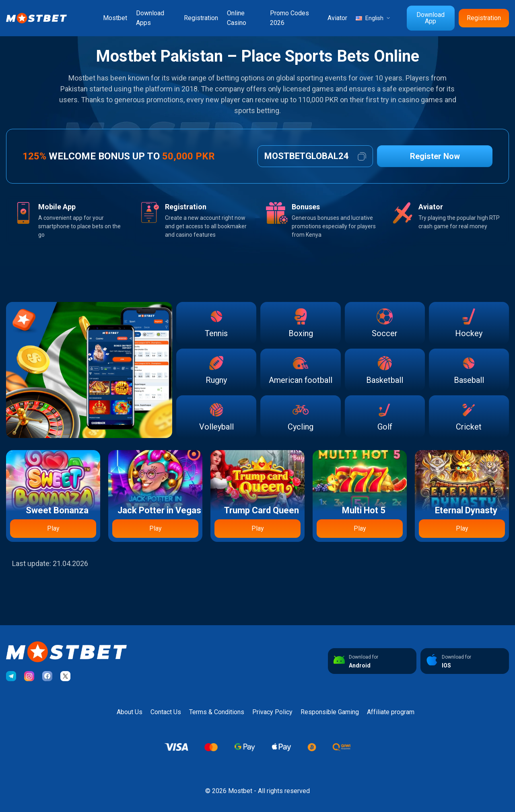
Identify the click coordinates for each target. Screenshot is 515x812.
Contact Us (166, 712)
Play (53, 528)
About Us (130, 712)
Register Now (435, 156)
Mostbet (115, 18)
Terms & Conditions (217, 712)
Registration (201, 18)
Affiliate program (391, 712)
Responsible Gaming (330, 712)
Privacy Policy (272, 712)
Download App (431, 18)
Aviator (337, 18)
